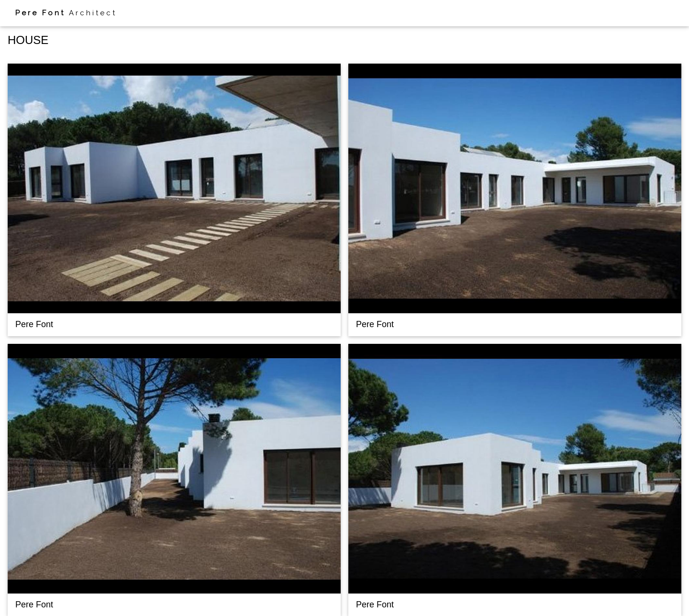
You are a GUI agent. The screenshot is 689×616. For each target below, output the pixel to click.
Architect (66, 13)
